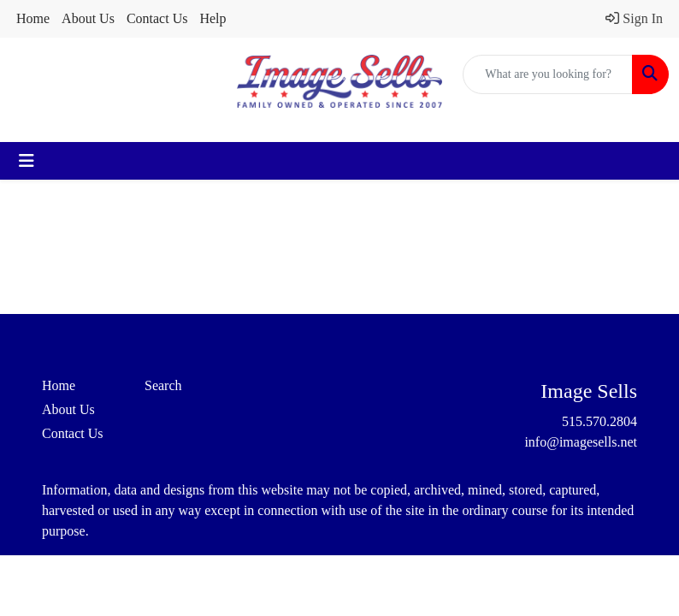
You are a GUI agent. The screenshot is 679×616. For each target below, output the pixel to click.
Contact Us (157, 18)
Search (163, 385)
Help (213, 18)
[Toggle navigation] (27, 161)
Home (33, 18)
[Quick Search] (548, 74)
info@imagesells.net (581, 442)
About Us (88, 18)
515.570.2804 (599, 421)
